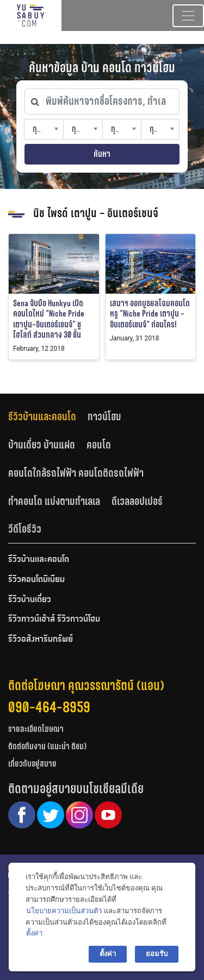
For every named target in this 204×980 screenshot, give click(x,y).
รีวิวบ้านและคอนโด (42, 416)
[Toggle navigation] (188, 16)
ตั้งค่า (34, 933)
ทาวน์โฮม (104, 416)
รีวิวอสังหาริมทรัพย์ (41, 640)
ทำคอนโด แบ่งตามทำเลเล (54, 501)
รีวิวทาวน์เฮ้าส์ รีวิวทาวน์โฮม (54, 619)
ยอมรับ (157, 954)
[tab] (48, 417)
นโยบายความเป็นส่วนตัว (64, 911)
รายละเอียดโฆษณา (36, 729)
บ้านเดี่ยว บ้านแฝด (42, 445)
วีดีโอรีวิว (25, 529)
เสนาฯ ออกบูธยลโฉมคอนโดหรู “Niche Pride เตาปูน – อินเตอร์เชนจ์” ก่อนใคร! (150, 314)
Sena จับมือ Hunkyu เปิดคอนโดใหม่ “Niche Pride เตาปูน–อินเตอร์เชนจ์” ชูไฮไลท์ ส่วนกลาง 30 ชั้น (49, 319)
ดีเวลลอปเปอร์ (137, 501)
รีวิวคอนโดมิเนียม (36, 580)
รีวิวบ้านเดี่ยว (30, 600)
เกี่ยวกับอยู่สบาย (32, 764)
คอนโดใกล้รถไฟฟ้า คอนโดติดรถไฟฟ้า (76, 473)
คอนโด (99, 445)
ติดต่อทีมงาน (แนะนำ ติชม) (47, 746)
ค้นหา (102, 154)
